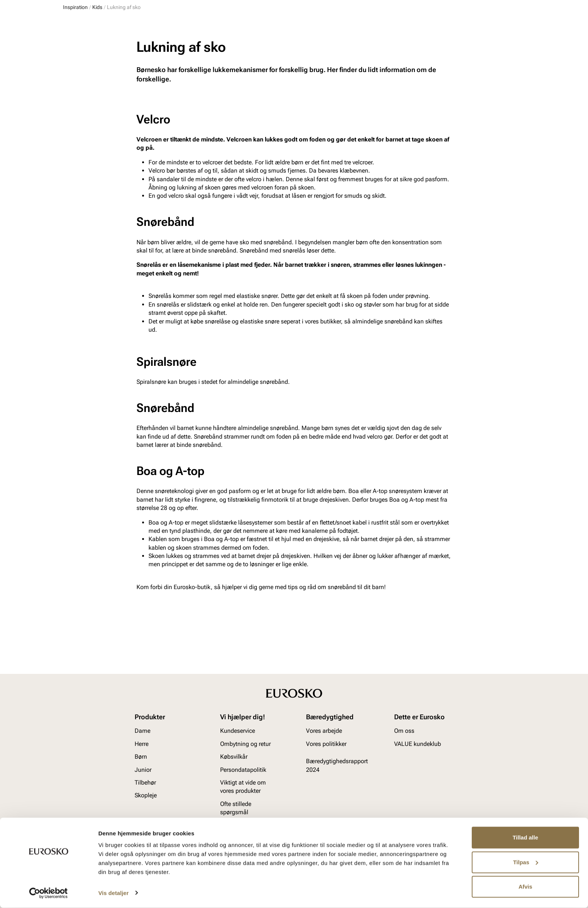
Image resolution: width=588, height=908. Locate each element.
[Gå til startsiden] (97, 27)
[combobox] (268, 27)
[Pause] (519, 6)
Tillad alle (525, 838)
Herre (96, 49)
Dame (70, 49)
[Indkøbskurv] (512, 28)
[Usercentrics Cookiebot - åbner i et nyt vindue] (49, 893)
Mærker (415, 49)
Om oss (404, 740)
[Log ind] (453, 28)
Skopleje (226, 49)
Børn (122, 49)
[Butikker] (427, 28)
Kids (97, 82)
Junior (149, 49)
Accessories (186, 49)
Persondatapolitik (243, 779)
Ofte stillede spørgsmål (236, 817)
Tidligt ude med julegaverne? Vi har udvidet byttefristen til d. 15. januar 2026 (294, 66)
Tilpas (526, 862)
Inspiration (452, 49)
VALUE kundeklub (502, 49)
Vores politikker (326, 753)
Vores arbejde (324, 740)
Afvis (526, 887)
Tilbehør (145, 791)
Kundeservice (238, 740)
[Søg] (354, 27)
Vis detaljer (113, 893)
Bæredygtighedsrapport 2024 (337, 775)
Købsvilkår (234, 766)
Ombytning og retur (245, 753)
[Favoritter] (481, 28)
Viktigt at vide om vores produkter (243, 796)
